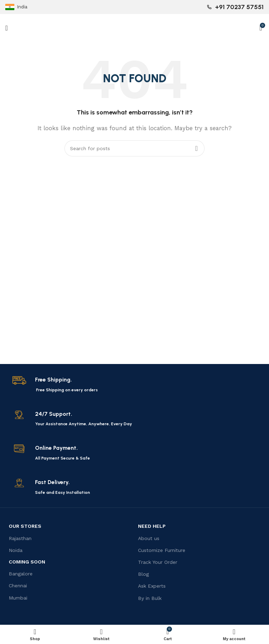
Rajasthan (20, 538)
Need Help (152, 526)
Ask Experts (152, 586)
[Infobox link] (134, 385)
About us (149, 538)
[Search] (134, 148)
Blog (143, 574)
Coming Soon (27, 562)
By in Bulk (150, 598)
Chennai (18, 586)
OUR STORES (25, 526)
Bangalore (21, 574)
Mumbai (18, 598)
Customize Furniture (162, 550)
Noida (16, 550)
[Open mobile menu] (6, 28)
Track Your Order (158, 562)
